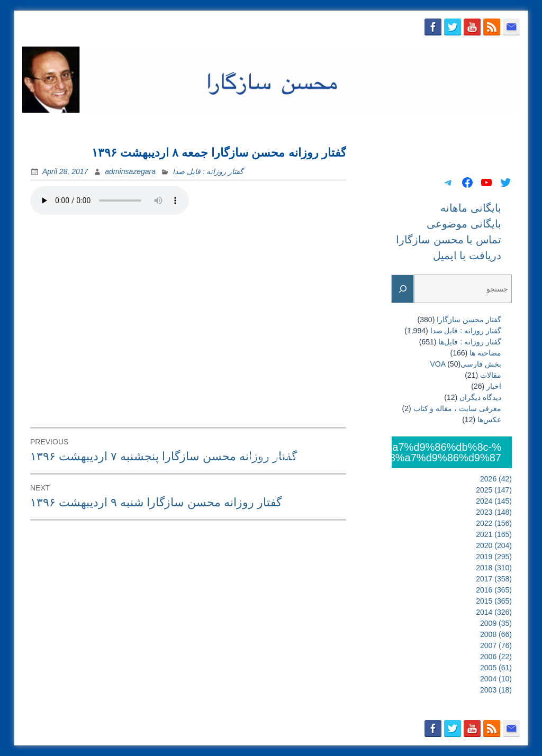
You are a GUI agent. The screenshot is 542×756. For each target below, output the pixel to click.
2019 (494, 557)
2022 (494, 523)
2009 (496, 623)
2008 (496, 634)
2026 (496, 479)
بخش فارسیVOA (466, 364)
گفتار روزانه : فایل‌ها (470, 342)
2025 (494, 490)
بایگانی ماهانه (269, 125)
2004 (496, 679)
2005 (496, 668)
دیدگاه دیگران (480, 397)
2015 (494, 601)
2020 (494, 545)
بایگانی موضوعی (333, 125)
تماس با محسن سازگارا (412, 125)
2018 (494, 568)
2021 (494, 534)
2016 (494, 590)
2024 (494, 501)
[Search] (403, 289)
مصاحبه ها (485, 353)
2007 (496, 645)
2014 (494, 612)
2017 (494, 579)
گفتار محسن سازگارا (469, 320)
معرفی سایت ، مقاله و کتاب (457, 408)
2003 (496, 690)
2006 (496, 657)
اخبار (494, 386)
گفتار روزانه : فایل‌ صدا (208, 171)
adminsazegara (130, 171)
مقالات (491, 375)
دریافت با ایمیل (489, 125)
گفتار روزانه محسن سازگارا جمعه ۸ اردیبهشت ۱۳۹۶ (219, 153)
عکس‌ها (489, 420)
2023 (494, 512)
